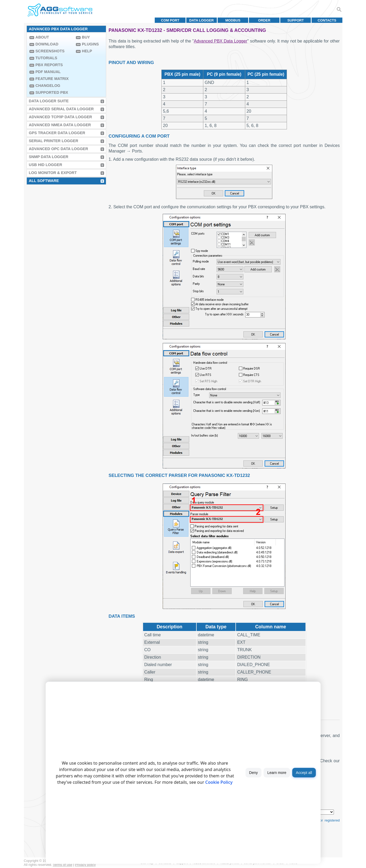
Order (264, 20)
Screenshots (50, 51)
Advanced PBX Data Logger (220, 41)
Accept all (304, 773)
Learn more (277, 773)
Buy (86, 37)
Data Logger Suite (49, 101)
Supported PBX (52, 92)
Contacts (327, 20)
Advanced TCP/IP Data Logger (61, 117)
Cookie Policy (219, 782)
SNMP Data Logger (49, 157)
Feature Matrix (52, 79)
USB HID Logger (46, 165)
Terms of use (63, 865)
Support (296, 20)
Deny (254, 773)
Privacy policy (85, 865)
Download (47, 44)
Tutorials (46, 58)
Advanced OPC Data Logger (59, 149)
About (42, 37)
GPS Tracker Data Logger (57, 133)
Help (87, 51)
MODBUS (233, 20)
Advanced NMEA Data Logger (60, 125)
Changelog (48, 86)
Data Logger (201, 20)
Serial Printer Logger (54, 141)
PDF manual (48, 72)
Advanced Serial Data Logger (61, 109)
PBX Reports (49, 65)
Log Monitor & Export (53, 173)
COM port (170, 20)
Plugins (91, 44)
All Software (44, 181)
